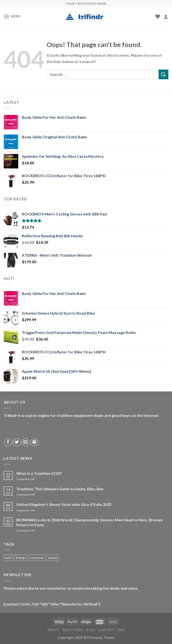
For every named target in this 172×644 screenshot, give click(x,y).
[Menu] (12, 16)
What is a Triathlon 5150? (39, 473)
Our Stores (73, 630)
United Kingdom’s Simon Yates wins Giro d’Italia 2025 (64, 504)
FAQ (121, 630)
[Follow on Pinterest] (34, 442)
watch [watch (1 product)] (53, 558)
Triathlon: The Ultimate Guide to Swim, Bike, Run (60, 489)
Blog (90, 630)
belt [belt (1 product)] (8, 558)
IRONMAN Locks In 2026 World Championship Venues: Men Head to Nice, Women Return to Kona (90, 522)
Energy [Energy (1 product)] (21, 558)
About (53, 630)
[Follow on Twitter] (17, 442)
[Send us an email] (26, 442)
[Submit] (163, 74)
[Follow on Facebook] (8, 442)
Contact (106, 630)
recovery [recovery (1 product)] (37, 558)
